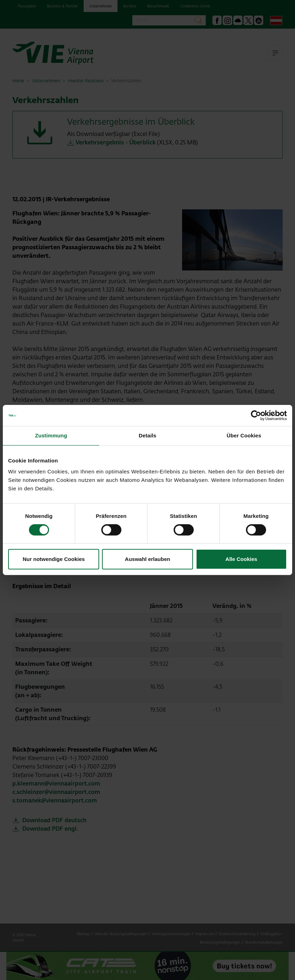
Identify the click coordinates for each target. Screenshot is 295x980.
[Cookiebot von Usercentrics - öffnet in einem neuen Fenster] (256, 416)
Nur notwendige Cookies (54, 559)
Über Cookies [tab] (244, 435)
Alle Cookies (241, 559)
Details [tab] (147, 435)
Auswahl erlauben (147, 559)
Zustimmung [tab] (51, 435)
